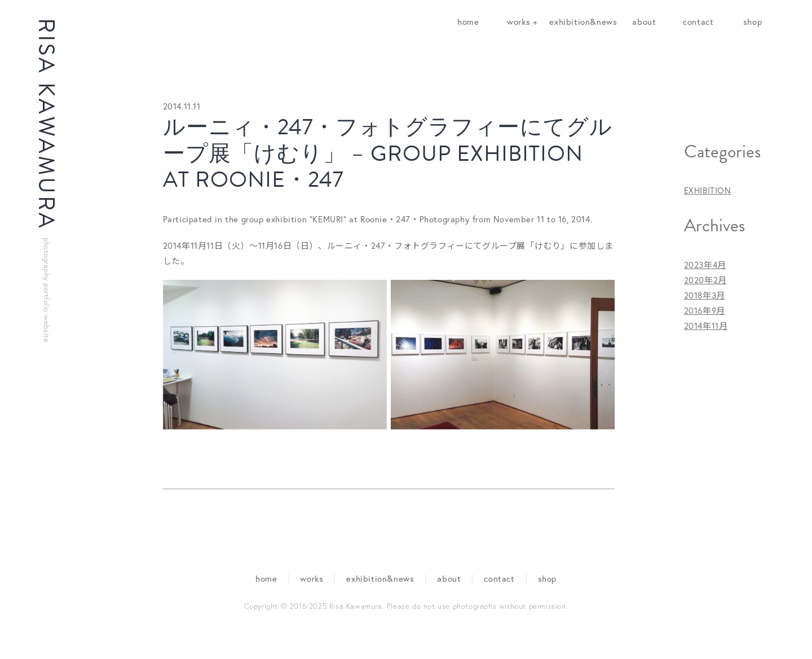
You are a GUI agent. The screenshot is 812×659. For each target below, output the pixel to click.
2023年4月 (705, 265)
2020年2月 (705, 280)
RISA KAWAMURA (47, 180)
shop (753, 21)
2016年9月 (705, 310)
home (468, 21)
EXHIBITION (708, 190)
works (312, 578)
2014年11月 (706, 326)
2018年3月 (705, 295)
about (644, 21)
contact (698, 21)
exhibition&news (583, 21)
